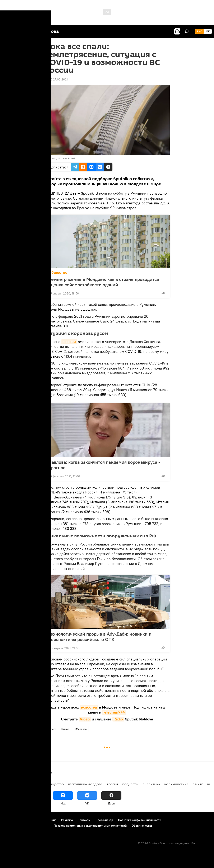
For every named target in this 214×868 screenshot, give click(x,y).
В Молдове (80, 729)
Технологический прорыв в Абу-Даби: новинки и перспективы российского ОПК (100, 637)
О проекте (11, 820)
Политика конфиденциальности (140, 820)
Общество (58, 273)
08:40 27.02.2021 (56, 79)
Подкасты (130, 784)
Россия (112, 784)
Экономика (34, 784)
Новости (51, 729)
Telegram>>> (114, 712)
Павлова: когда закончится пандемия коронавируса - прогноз (104, 465)
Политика (12, 784)
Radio (118, 719)
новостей (89, 707)
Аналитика (151, 784)
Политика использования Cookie (27, 826)
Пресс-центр (104, 820)
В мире (65, 729)
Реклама (67, 820)
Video (85, 719)
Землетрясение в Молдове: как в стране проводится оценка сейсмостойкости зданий (104, 282)
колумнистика (176, 784)
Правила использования (40, 820)
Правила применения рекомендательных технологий (90, 826)
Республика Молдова (85, 784)
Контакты (84, 820)
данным (69, 342)
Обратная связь (142, 826)
